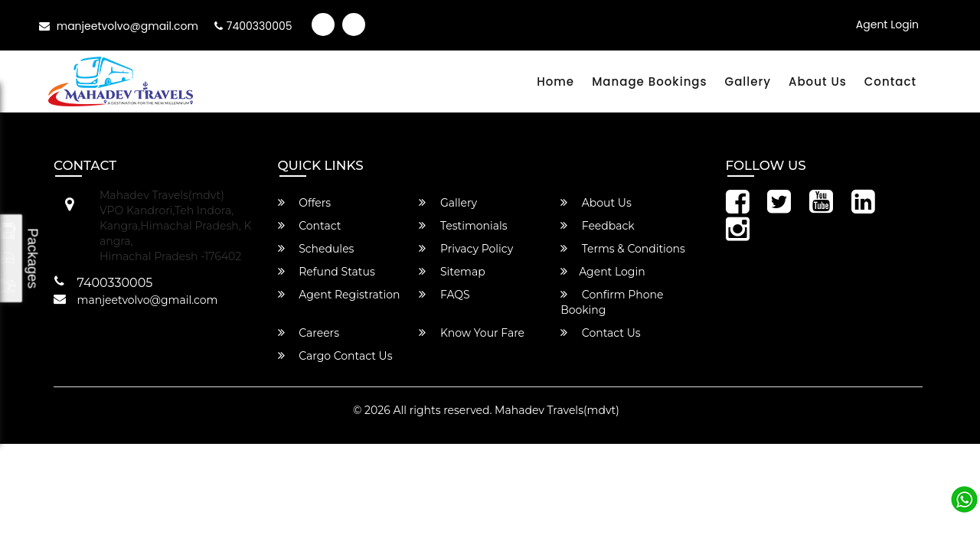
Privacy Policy (466, 249)
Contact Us (600, 333)
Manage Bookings (649, 82)
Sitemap (452, 272)
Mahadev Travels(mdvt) (557, 410)
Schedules (316, 249)
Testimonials (463, 226)
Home (555, 82)
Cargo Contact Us (335, 356)
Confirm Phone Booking (612, 302)
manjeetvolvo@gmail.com (119, 26)
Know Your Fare (472, 333)
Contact (890, 82)
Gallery (748, 82)
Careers (309, 333)
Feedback (598, 226)
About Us (818, 82)
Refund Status (327, 272)
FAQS (444, 295)
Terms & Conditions (623, 249)
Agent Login (887, 24)
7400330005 (253, 26)
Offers (305, 203)
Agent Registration (339, 295)
